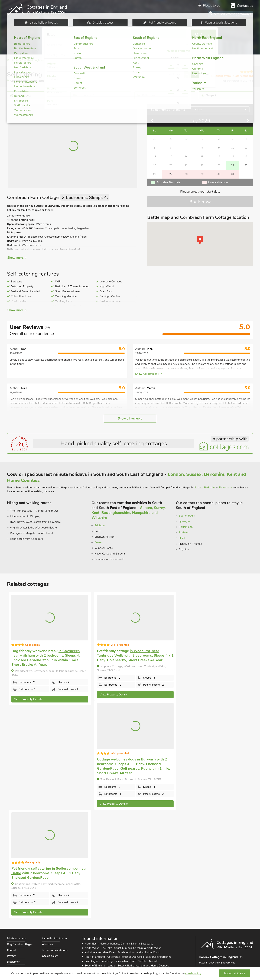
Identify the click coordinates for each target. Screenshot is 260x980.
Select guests (154, 35)
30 (219, 174)
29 (202, 174)
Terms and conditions (55, 950)
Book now (200, 202)
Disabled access (17, 939)
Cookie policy (50, 956)
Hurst (182, 538)
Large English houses (55, 939)
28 (186, 174)
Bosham (184, 533)
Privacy (11, 956)
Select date (103, 35)
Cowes (99, 542)
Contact (12, 950)
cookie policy (193, 973)
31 (233, 174)
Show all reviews (130, 418)
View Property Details (28, 699)
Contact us (245, 6)
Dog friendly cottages (20, 944)
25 (246, 165)
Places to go (212, 5)
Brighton (100, 526)
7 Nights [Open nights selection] (197, 109)
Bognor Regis (187, 516)
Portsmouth (186, 527)
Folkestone (225, 488)
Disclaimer (13, 962)
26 (155, 174)
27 (171, 174)
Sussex (199, 488)
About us (47, 944)
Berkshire (210, 488)
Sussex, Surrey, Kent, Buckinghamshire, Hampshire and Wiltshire (129, 513)
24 (233, 165)
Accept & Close (234, 973)
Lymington (185, 521)
